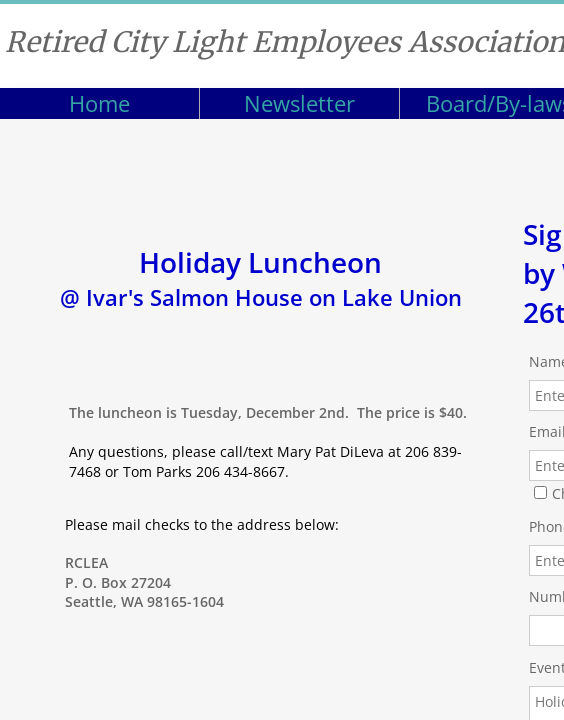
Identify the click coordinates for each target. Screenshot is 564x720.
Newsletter (299, 103)
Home (99, 103)
